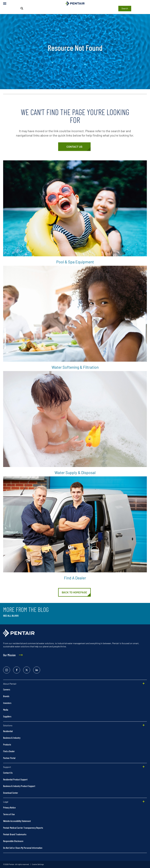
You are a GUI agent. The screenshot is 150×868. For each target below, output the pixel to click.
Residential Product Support (15, 779)
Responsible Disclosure (13, 841)
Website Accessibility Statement (17, 821)
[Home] (74, 592)
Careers (7, 689)
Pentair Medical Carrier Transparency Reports (23, 828)
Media (6, 710)
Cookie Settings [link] (38, 864)
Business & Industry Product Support (19, 786)
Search (125, 8)
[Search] (22, 8)
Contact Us (8, 773)
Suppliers (7, 716)
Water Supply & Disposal (75, 472)
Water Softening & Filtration (75, 367)
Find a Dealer (75, 578)
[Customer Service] (74, 147)
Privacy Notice (9, 807)
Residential (8, 731)
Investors (7, 703)
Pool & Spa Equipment (75, 262)
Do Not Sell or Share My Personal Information (23, 848)
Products (7, 744)
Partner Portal (9, 758)
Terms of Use (9, 814)
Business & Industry (12, 738)
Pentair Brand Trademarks (15, 834)
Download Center (11, 793)
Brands (6, 696)
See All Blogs (11, 616)
